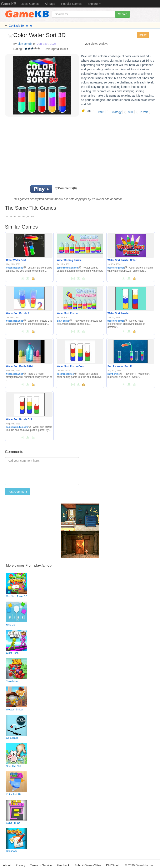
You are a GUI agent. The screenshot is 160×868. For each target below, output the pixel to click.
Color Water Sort (16, 260)
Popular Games (71, 4)
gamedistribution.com (69, 268)
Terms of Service (41, 865)
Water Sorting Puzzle (69, 260)
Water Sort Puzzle (67, 313)
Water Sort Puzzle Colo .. (71, 366)
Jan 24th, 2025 (47, 44)
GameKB (9, 4)
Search (123, 14)
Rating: (18, 49)
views (94, 44)
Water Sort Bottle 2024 (19, 366)
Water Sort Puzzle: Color (122, 260)
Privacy (20, 865)
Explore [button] (94, 4)
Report (143, 35)
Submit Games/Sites (88, 865)
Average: (51, 49)
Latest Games (29, 4)
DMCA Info (113, 865)
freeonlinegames (16, 268)
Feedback (63, 865)
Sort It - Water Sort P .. (121, 366)
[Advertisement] (65, 152)
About (7, 865)
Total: (63, 49)
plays (105, 44)
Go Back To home (20, 26)
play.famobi (25, 44)
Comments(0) (66, 188)
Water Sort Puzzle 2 (18, 313)
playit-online (64, 321)
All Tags (50, 4)
